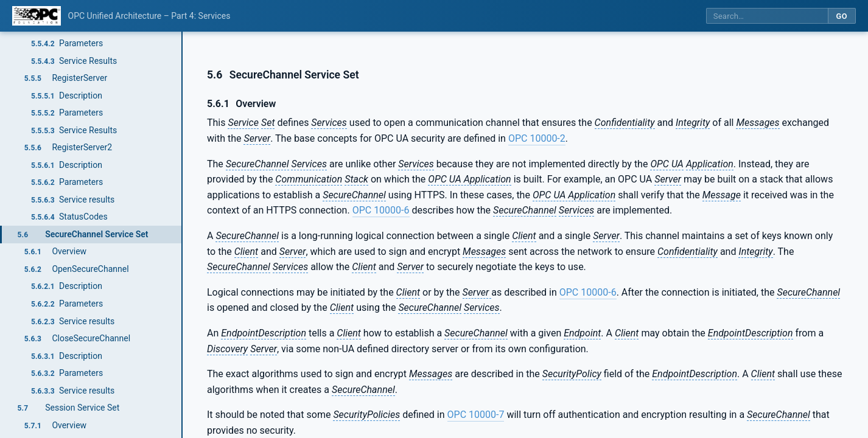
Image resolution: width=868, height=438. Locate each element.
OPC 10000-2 (537, 138)
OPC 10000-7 (476, 415)
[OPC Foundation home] (37, 16)
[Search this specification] (767, 16)
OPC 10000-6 (381, 210)
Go (842, 16)
